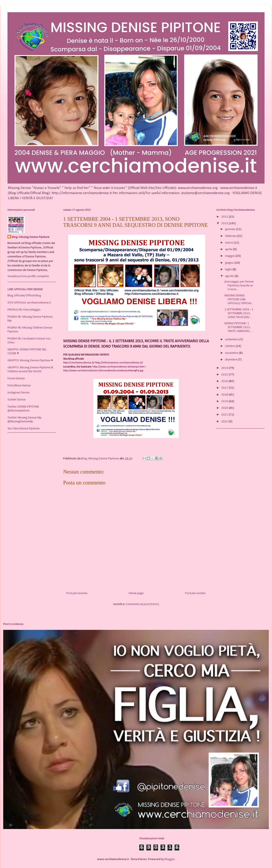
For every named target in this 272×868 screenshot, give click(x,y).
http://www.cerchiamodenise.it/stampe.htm (119, 367)
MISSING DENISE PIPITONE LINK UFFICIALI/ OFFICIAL (238, 300)
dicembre (232, 360)
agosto (230, 276)
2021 (225, 415)
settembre (232, 340)
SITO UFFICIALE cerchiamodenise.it (29, 303)
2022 (225, 422)
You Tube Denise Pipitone (24, 429)
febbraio (231, 236)
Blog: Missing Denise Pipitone (31, 237)
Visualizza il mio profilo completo (28, 276)
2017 (225, 388)
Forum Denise (16, 379)
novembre (232, 353)
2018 (225, 395)
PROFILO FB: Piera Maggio (24, 310)
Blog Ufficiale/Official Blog (24, 296)
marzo (229, 243)
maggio (230, 256)
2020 (225, 408)
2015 (225, 375)
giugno (230, 263)
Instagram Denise (19, 393)
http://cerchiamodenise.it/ (79, 363)
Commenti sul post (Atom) (142, 604)
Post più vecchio (195, 593)
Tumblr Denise (17, 400)
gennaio (231, 229)
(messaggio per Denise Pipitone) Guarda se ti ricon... (239, 286)
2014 (225, 368)
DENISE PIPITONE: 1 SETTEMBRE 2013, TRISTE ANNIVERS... (238, 327)
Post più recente (77, 593)
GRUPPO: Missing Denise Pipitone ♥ (30, 361)
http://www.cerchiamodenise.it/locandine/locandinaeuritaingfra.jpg (103, 371)
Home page (136, 593)
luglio (229, 270)
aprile (229, 249)
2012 (225, 217)
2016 (225, 381)
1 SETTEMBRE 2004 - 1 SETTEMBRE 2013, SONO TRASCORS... (239, 313)
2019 (225, 401)
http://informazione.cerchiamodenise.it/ (119, 363)
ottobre (230, 346)
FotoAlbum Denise (19, 386)
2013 (225, 223)
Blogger (170, 859)
